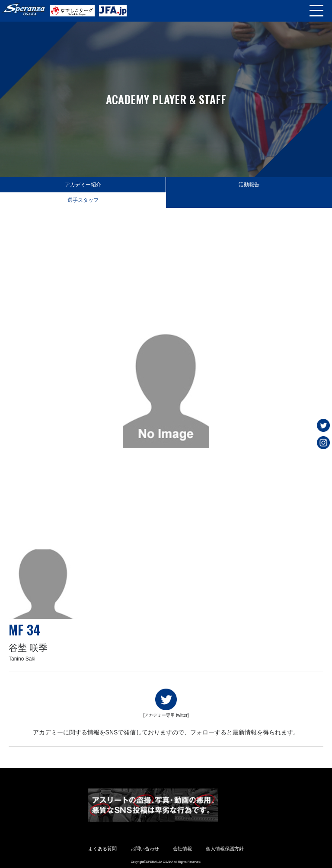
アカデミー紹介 (83, 185)
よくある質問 (102, 849)
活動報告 (249, 185)
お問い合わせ (145, 849)
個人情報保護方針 (225, 849)
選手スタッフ (83, 200)
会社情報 (182, 849)
